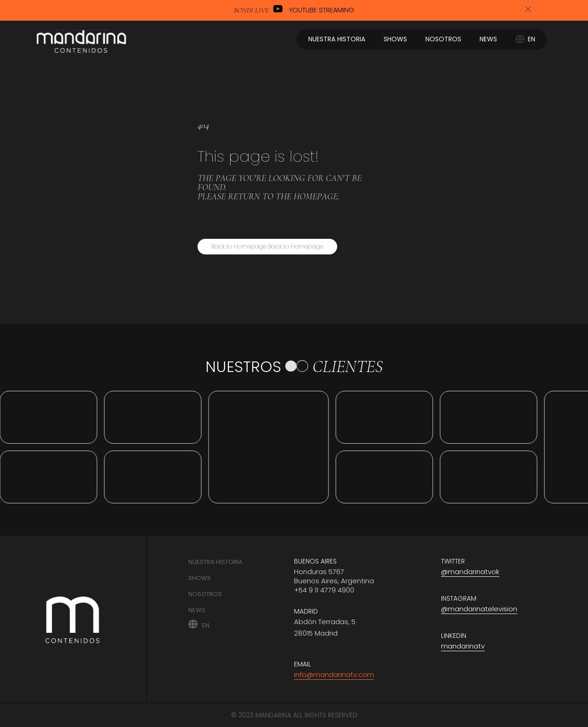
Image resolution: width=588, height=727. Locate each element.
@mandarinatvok (470, 572)
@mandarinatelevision (479, 609)
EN (206, 625)
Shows (200, 578)
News (197, 610)
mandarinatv (463, 646)
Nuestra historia (215, 562)
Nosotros (205, 594)
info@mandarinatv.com (334, 674)
